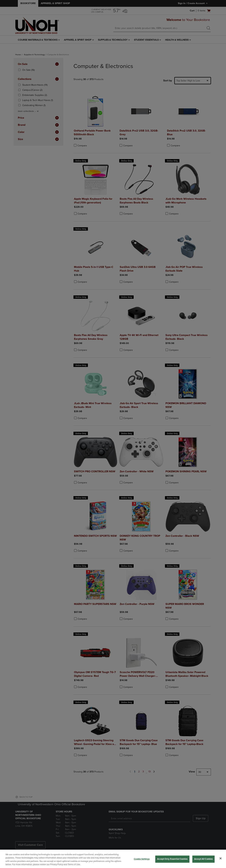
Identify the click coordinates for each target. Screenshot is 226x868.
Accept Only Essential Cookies (172, 859)
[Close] (221, 858)
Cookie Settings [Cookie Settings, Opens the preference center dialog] (142, 859)
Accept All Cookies (203, 859)
